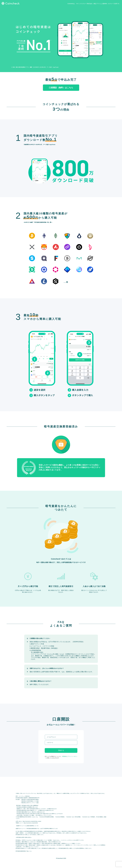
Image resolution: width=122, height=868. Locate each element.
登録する (61, 750)
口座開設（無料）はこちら (61, 88)
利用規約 (64, 756)
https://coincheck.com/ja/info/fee (31, 823)
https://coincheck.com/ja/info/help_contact (32, 821)
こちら (30, 851)
